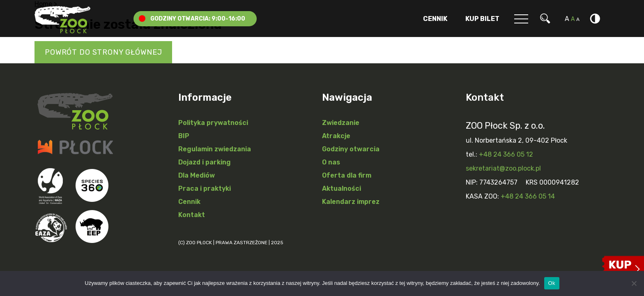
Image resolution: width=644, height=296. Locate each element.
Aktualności (342, 188)
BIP (184, 136)
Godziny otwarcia (351, 149)
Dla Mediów (197, 175)
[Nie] (634, 283)
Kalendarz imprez (351, 202)
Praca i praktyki (205, 188)
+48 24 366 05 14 (528, 196)
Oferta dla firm (347, 175)
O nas (331, 162)
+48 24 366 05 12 (506, 154)
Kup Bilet (482, 19)
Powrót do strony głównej (103, 52)
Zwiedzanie (341, 123)
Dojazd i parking (205, 162)
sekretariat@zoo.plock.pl (503, 168)
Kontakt (192, 215)
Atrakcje (336, 136)
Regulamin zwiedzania (215, 149)
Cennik (435, 19)
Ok (552, 283)
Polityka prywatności (213, 123)
